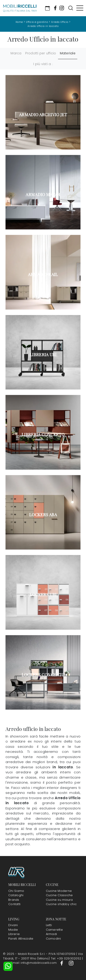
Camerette (54, 930)
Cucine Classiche (59, 895)
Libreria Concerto (43, 435)
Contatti (14, 904)
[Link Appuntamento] (47, 8)
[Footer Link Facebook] (62, 963)
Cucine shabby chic (61, 904)
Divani (13, 925)
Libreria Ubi (43, 355)
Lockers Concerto (43, 675)
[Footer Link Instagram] (71, 963)
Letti (49, 925)
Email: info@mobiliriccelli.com (34, 963)
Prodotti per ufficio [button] (41, 53)
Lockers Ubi (43, 595)
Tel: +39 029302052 (67, 958)
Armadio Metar (43, 195)
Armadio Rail (43, 274)
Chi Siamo (16, 891)
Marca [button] (16, 53)
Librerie (14, 934)
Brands (14, 900)
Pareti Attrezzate (21, 939)
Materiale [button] (68, 53)
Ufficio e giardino (37, 22)
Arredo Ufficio (60, 22)
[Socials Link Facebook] (55, 8)
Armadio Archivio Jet (43, 115)
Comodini (53, 939)
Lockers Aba (43, 515)
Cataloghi (16, 895)
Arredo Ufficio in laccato (43, 26)
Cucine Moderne (59, 891)
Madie (13, 930)
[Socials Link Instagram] (62, 8)
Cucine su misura (59, 900)
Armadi (51, 934)
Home (19, 22)
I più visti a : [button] (43, 64)
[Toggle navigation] (80, 8)
